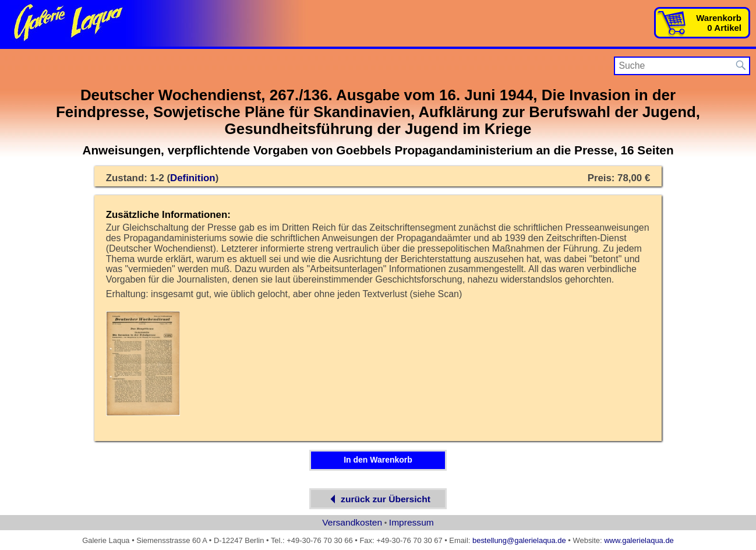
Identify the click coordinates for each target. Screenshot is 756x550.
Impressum (411, 522)
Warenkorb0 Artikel (719, 23)
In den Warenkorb (378, 460)
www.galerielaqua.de (639, 540)
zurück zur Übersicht (378, 499)
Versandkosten (352, 522)
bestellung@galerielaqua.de (519, 540)
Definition (193, 178)
